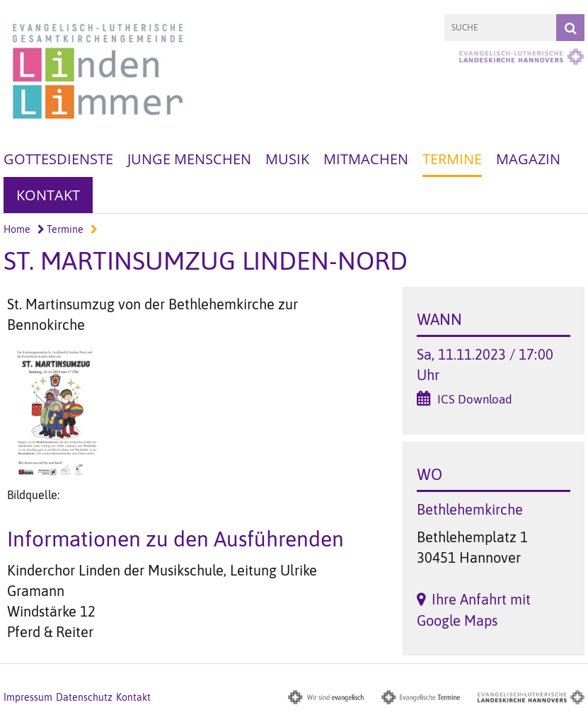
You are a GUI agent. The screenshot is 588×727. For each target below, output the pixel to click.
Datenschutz (84, 697)
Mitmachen (366, 159)
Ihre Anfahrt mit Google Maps (474, 610)
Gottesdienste (58, 159)
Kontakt (48, 195)
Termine (452, 159)
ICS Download (475, 399)
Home (17, 229)
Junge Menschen (189, 159)
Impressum (28, 697)
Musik (287, 159)
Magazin (528, 159)
